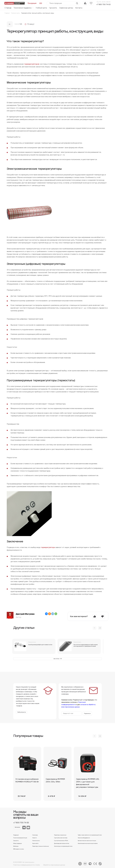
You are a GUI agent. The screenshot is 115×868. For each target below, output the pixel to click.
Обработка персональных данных (54, 865)
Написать (17, 827)
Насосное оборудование (84, 838)
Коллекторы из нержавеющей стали (63, 846)
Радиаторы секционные (60, 835)
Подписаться (87, 714)
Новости (34, 838)
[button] (100, 628)
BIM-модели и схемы (19, 849)
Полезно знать (15, 13)
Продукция (16, 835)
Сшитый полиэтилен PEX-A (61, 841)
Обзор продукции (18, 843)
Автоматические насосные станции (87, 841)
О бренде (8, 8)
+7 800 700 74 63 (103, 4)
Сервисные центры (66, 8)
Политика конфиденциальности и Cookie (27, 865)
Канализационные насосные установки (88, 843)
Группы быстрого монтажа (61, 838)
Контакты (79, 8)
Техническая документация (20, 838)
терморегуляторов (32, 64)
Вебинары (16, 846)
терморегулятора (48, 547)
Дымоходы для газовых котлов (62, 843)
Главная (7, 13)
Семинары (35, 835)
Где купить (53, 8)
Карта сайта (35, 843)
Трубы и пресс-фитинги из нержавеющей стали (90, 835)
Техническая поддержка (24, 8)
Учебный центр (41, 8)
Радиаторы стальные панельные (41, 846)
